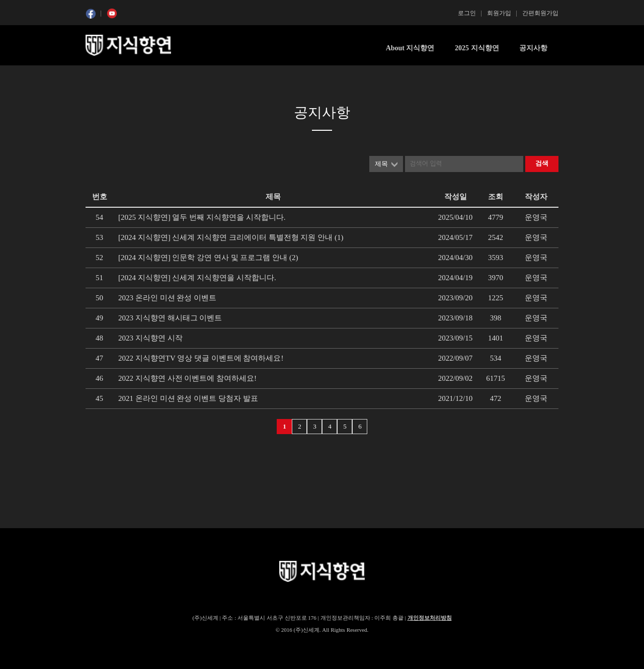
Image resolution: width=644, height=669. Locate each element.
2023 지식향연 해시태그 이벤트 (170, 318)
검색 (542, 163)
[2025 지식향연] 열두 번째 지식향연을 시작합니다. (202, 217)
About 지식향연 (410, 48)
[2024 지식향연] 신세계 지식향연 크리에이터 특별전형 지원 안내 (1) (231, 237)
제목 (381, 164)
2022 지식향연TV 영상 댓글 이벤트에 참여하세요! (201, 358)
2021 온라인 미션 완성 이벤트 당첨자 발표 (188, 398)
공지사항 (533, 48)
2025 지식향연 (477, 48)
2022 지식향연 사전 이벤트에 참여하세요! (187, 378)
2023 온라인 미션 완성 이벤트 (167, 298)
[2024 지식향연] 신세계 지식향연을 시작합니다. (197, 278)
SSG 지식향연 (128, 45)
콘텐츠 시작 (104, 76)
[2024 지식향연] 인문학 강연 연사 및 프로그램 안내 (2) (208, 258)
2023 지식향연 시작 (150, 338)
